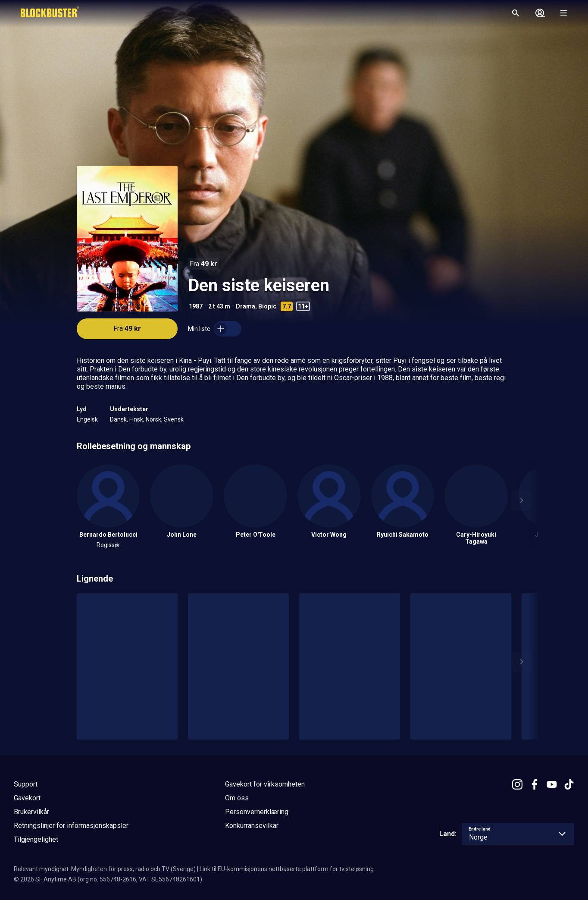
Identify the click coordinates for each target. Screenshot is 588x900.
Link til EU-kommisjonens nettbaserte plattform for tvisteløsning (287, 869)
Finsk (136, 419)
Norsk (153, 419)
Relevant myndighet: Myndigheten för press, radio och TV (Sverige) (105, 869)
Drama (246, 306)
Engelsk (87, 419)
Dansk (118, 419)
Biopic (267, 306)
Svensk (174, 419)
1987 (196, 306)
